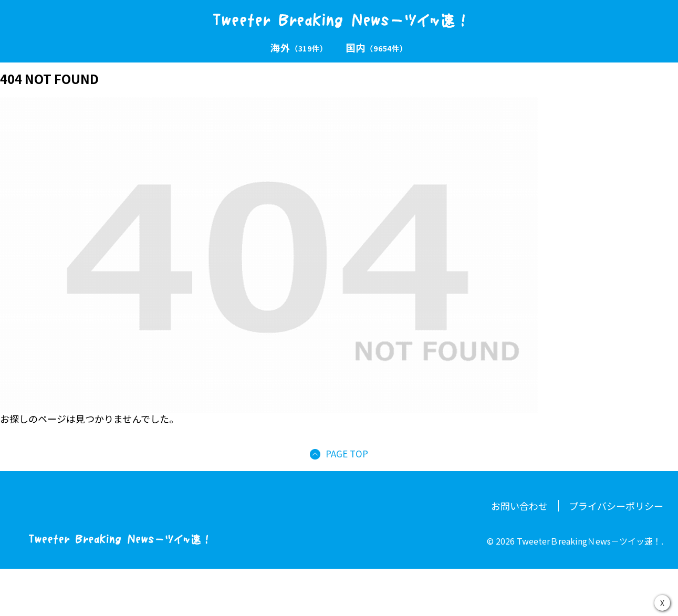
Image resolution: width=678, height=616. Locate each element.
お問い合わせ (519, 506)
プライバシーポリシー (616, 506)
